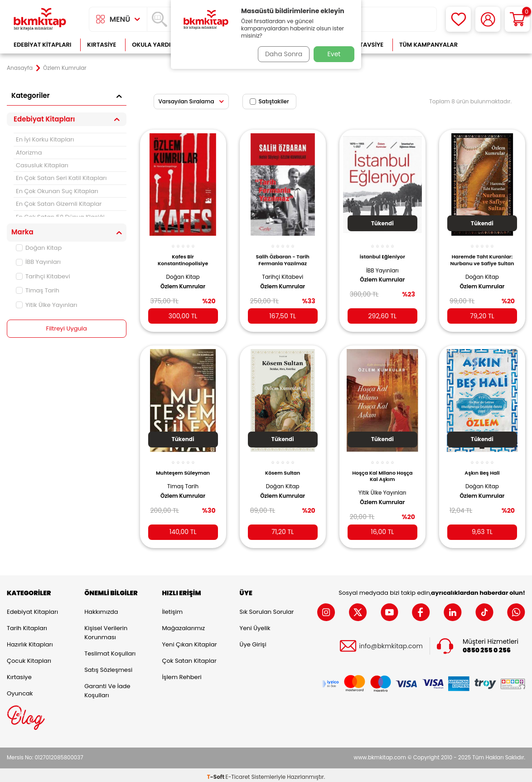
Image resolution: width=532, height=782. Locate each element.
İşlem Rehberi (181, 673)
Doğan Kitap (39, 248)
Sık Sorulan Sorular (267, 608)
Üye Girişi (253, 641)
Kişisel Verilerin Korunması (106, 629)
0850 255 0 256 (487, 647)
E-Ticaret (238, 773)
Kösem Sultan (283, 466)
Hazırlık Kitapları (30, 641)
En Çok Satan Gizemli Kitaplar (59, 204)
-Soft (216, 773)
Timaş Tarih (38, 290)
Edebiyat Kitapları (42, 45)
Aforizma (29, 153)
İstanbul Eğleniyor (382, 252)
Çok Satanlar (496, 45)
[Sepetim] (517, 19)
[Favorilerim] (458, 19)
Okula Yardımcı (157, 45)
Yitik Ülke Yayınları (46, 305)
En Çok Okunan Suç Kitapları (57, 191)
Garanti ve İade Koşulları (107, 687)
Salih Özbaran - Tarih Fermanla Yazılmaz (282, 255)
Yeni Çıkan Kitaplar (189, 641)
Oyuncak (20, 690)
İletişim (172, 608)
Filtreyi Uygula (66, 329)
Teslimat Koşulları (110, 650)
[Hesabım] (488, 19)
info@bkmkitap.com (391, 642)
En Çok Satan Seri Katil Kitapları (61, 178)
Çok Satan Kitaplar (189, 657)
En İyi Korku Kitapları (45, 139)
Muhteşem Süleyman (183, 466)
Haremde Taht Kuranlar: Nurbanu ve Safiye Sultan (482, 257)
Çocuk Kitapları (29, 657)
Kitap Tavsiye (362, 45)
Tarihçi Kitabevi (43, 276)
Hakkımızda (101, 608)
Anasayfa (20, 68)
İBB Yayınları (38, 262)
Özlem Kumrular (183, 281)
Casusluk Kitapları (42, 165)
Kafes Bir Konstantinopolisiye (183, 255)
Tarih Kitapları (27, 624)
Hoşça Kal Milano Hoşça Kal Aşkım (382, 469)
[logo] (40, 19)
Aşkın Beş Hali (482, 466)
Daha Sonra (281, 54)
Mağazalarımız (183, 624)
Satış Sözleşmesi (108, 666)
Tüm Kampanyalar (428, 45)
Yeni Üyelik (255, 624)
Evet (334, 54)
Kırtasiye (102, 45)
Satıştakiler (269, 101)
